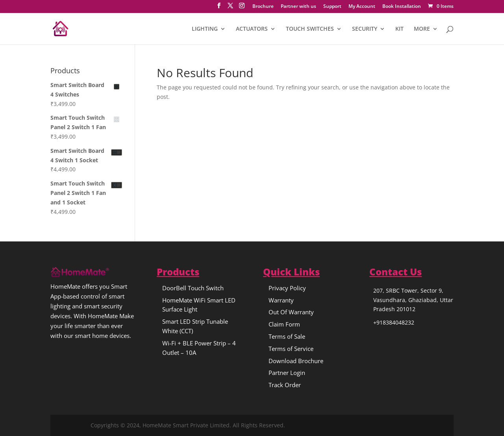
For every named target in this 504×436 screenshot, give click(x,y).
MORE (422, 29)
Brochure (263, 7)
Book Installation (402, 7)
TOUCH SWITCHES (310, 29)
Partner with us (298, 7)
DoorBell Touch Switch (193, 288)
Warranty (281, 300)
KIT (399, 29)
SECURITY (365, 29)
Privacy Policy (287, 288)
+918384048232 (394, 322)
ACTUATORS (252, 29)
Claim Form (284, 324)
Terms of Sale (287, 336)
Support (332, 7)
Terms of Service (291, 349)
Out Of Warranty (291, 312)
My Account (362, 7)
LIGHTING (205, 29)
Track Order (285, 385)
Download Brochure (296, 361)
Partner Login (287, 373)
